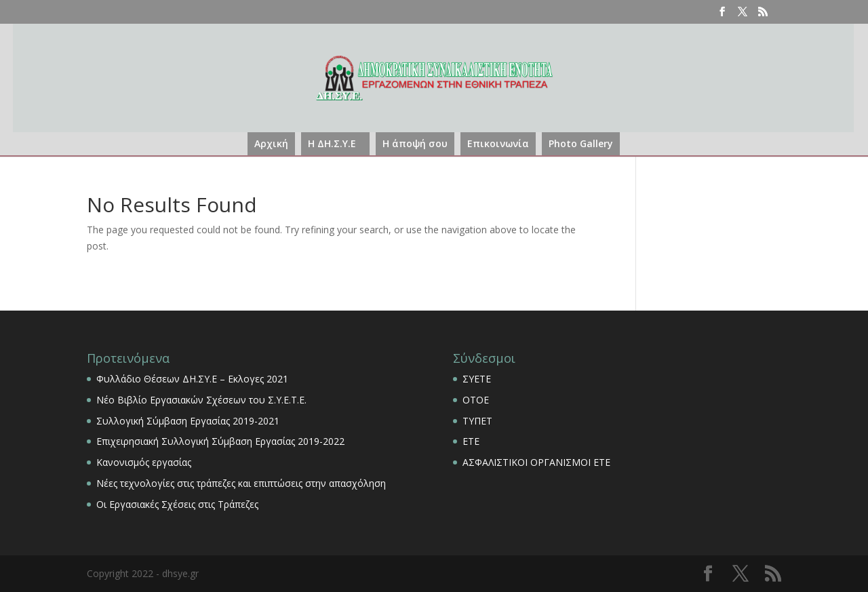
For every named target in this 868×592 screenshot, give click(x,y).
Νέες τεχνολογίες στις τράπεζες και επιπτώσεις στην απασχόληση (241, 483)
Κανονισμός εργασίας (144, 462)
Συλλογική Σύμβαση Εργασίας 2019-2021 (188, 421)
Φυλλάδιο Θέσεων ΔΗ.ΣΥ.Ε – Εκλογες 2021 (192, 379)
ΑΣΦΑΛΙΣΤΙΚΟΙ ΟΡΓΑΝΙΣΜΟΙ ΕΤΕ (536, 462)
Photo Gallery (581, 143)
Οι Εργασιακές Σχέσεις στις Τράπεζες (177, 504)
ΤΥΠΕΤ (477, 421)
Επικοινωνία (498, 143)
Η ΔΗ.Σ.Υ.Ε (332, 143)
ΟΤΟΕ (476, 400)
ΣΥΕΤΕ (477, 379)
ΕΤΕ (471, 441)
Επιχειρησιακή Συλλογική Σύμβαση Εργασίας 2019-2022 (220, 441)
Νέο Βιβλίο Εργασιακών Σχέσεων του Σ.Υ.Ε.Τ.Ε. (201, 400)
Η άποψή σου (415, 143)
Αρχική (271, 143)
